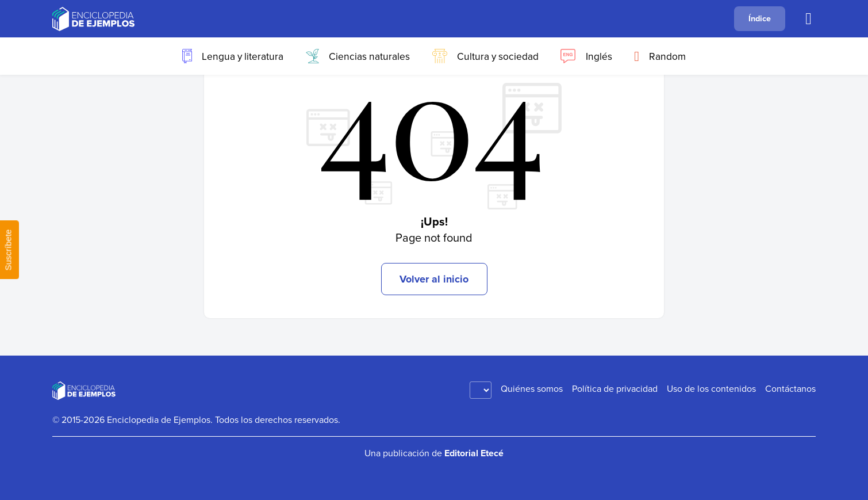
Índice (760, 18)
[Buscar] (808, 19)
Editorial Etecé (474, 453)
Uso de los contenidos (711, 388)
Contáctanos (790, 388)
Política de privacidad (615, 388)
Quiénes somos (532, 388)
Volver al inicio (434, 279)
